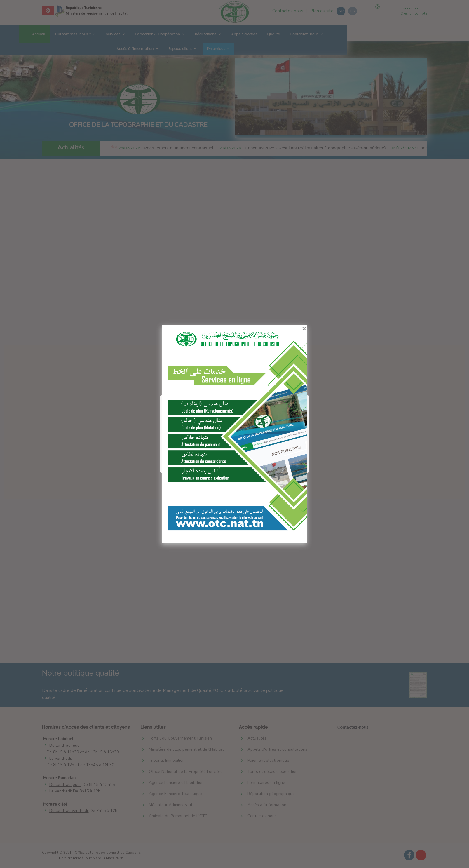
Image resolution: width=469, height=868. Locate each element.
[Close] (307, 325)
